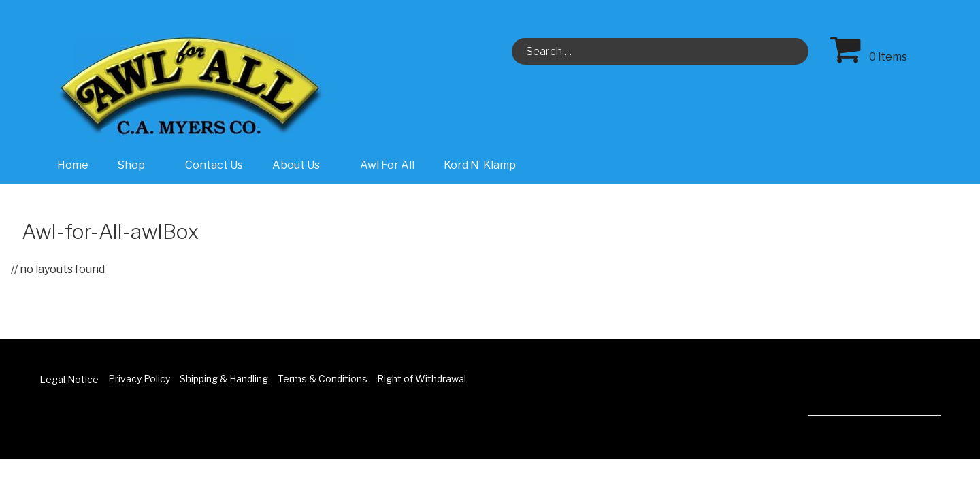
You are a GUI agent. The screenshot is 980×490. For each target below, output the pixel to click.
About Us (303, 165)
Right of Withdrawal (422, 379)
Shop (138, 165)
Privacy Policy (139, 379)
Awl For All (387, 165)
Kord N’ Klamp (480, 165)
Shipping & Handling (224, 379)
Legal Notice (69, 379)
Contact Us (214, 165)
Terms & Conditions (323, 379)
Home (73, 165)
